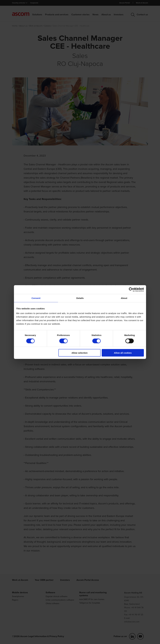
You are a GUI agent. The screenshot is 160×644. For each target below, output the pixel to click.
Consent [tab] (36, 298)
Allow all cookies (123, 353)
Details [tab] (80, 298)
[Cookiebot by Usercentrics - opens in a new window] (131, 290)
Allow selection (79, 353)
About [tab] (124, 298)
